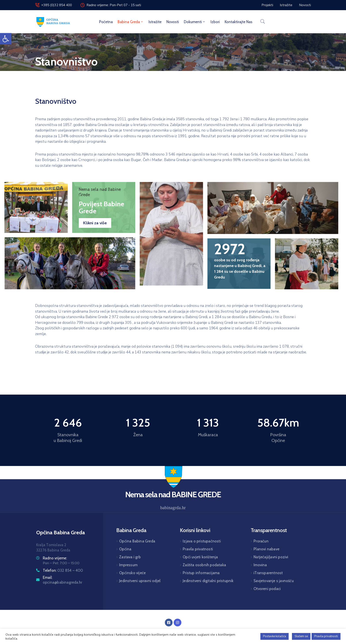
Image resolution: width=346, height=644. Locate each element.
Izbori (215, 22)
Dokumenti (195, 22)
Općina (125, 549)
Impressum (128, 565)
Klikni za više (95, 223)
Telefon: (63, 570)
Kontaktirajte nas (239, 22)
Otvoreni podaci (267, 589)
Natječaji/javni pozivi (271, 557)
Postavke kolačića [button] (275, 636)
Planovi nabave (266, 549)
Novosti (173, 22)
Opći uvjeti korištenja (200, 557)
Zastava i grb (130, 557)
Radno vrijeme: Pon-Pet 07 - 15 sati (114, 5)
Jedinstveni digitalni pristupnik (208, 581)
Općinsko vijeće (132, 573)
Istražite (155, 22)
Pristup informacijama (201, 573)
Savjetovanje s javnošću (274, 581)
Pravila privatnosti (198, 549)
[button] (6, 39)
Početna (106, 22)
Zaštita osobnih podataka (204, 565)
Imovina (260, 565)
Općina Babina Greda (137, 541)
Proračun (261, 541)
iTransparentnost (268, 573)
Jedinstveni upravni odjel (140, 581)
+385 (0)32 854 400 (57, 5)
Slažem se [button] (301, 636)
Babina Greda (131, 22)
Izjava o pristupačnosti (202, 541)
